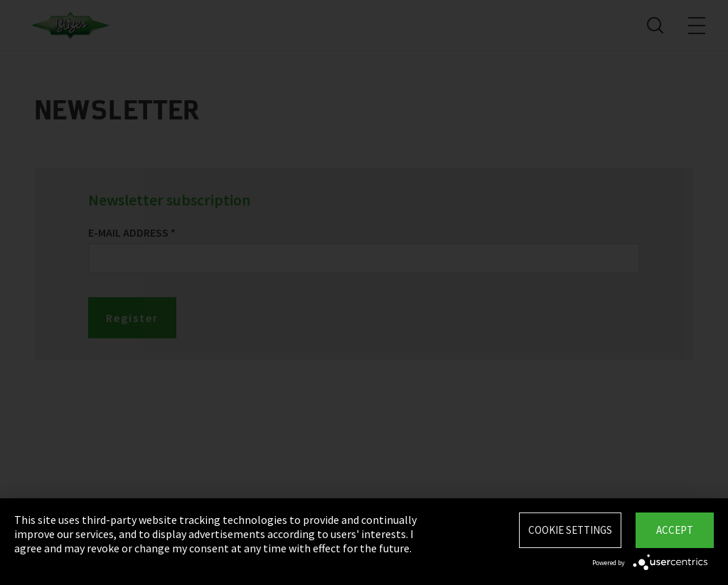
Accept (675, 530)
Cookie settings (570, 530)
